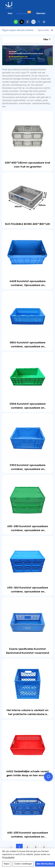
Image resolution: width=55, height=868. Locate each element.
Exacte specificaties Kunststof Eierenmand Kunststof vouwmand (28, 651)
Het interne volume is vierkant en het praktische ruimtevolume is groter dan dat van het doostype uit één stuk (27, 712)
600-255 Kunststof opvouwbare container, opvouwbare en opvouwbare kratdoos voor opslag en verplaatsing (28, 835)
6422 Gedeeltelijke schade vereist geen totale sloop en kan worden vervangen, (27, 773)
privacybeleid (8, 857)
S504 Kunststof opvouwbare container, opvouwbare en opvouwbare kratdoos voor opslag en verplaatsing (28, 406)
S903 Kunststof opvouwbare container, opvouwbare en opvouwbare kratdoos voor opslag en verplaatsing (28, 467)
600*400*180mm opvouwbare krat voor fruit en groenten (27, 165)
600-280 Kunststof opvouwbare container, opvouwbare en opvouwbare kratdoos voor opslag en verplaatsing (28, 528)
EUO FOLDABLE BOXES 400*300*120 (28, 224)
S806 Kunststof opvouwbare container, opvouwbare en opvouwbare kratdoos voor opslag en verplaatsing (28, 345)
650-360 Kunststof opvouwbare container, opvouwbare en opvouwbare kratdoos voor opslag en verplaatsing (28, 590)
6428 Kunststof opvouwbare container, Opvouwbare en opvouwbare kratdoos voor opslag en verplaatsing (28, 283)
